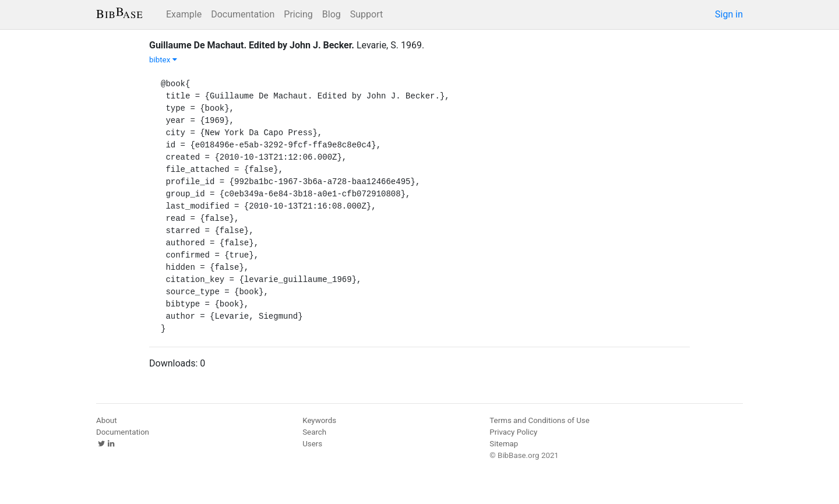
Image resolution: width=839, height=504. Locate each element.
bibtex (163, 60)
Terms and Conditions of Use (539, 420)
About (107, 420)
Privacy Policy (513, 432)
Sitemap (504, 444)
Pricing (298, 14)
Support (366, 14)
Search (314, 432)
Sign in (729, 14)
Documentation (243, 14)
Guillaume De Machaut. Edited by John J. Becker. (252, 45)
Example (184, 14)
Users (312, 444)
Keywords (319, 420)
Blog (332, 14)
